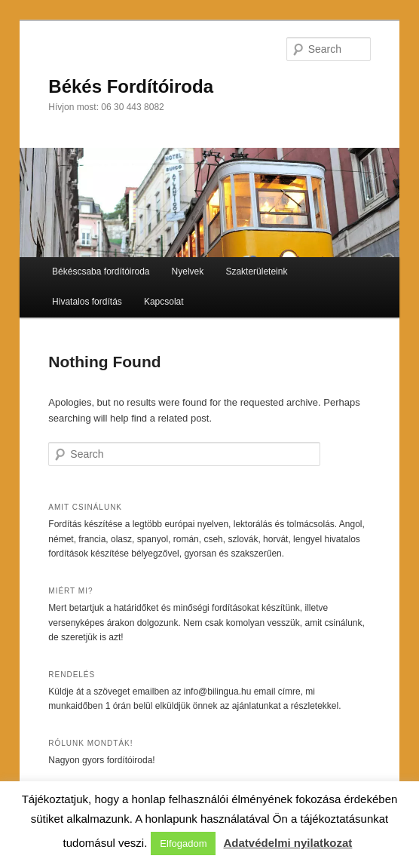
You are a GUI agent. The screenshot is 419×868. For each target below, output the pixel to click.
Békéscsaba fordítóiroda (101, 271)
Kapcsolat (164, 302)
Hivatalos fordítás (87, 302)
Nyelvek (188, 271)
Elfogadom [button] (183, 843)
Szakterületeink (256, 271)
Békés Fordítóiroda (131, 86)
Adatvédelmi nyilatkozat (287, 843)
